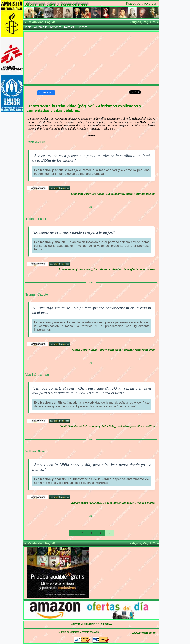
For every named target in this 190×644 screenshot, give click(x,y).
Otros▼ (82, 27)
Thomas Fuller (36, 219)
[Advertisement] (91, 58)
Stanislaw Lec (36, 142)
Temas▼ (56, 27)
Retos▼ (69, 27)
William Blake (35, 451)
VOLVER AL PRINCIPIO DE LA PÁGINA (91, 624)
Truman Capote (37, 294)
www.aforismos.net (144, 633)
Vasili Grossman (37, 375)
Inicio (28, 27)
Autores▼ (41, 27)
